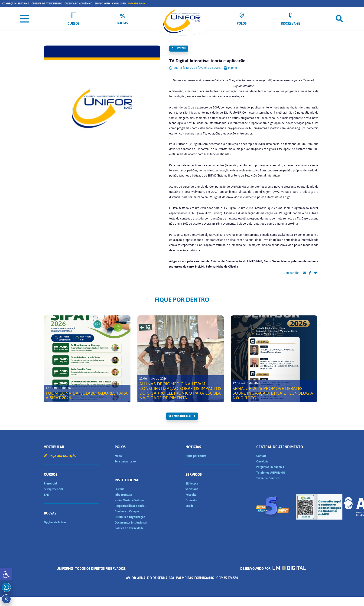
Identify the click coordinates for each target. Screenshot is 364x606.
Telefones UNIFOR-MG (271, 473)
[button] (6, 574)
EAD (46, 495)
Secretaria (192, 489)
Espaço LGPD (102, 4)
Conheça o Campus (127, 511)
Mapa (118, 456)
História (120, 489)
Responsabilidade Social (130, 506)
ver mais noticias (180, 416)
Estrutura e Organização (130, 517)
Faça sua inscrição (60, 456)
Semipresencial (54, 489)
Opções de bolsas (55, 522)
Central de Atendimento (47, 4)
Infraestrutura (123, 495)
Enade (190, 506)
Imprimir (231, 68)
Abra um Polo (136, 4)
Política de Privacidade (129, 528)
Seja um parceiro (125, 462)
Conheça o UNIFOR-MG (16, 4)
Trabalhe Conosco (268, 478)
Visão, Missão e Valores (129, 500)
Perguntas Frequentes (270, 467)
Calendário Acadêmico (78, 4)
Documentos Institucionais (131, 523)
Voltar (179, 48)
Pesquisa (191, 495)
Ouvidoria (262, 462)
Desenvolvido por (273, 569)
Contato (261, 456)
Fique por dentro (196, 456)
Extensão (191, 500)
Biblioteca (192, 484)
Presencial (50, 484)
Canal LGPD (119, 4)
